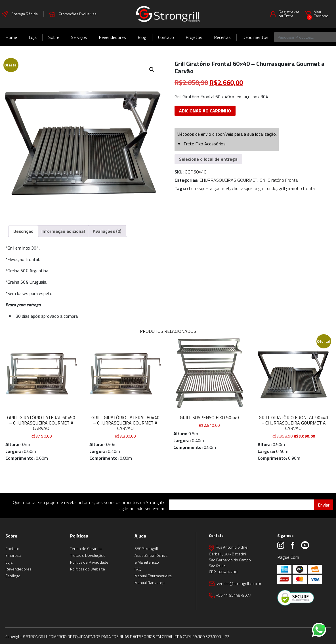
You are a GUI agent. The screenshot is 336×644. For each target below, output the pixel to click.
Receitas (222, 37)
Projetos (194, 37)
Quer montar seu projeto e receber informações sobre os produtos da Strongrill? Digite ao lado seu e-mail (89, 505)
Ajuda (140, 536)
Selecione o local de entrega (208, 159)
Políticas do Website (88, 569)
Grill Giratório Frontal (279, 180)
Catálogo (13, 576)
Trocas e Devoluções (88, 555)
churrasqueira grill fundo (254, 188)
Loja (33, 37)
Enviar (324, 505)
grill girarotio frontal (297, 188)
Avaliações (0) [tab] (107, 231)
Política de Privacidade (89, 562)
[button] (152, 70)
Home (11, 37)
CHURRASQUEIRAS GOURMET (228, 180)
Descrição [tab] (23, 231)
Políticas (79, 536)
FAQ (138, 569)
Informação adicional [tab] (63, 231)
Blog (142, 37)
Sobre (54, 37)
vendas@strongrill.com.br (239, 583)
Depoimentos (255, 37)
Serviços (79, 37)
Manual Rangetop (150, 583)
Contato (166, 37)
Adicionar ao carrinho (205, 111)
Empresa (13, 555)
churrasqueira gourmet (208, 188)
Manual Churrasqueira (153, 576)
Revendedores (112, 37)
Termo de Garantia (86, 548)
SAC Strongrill (146, 548)
